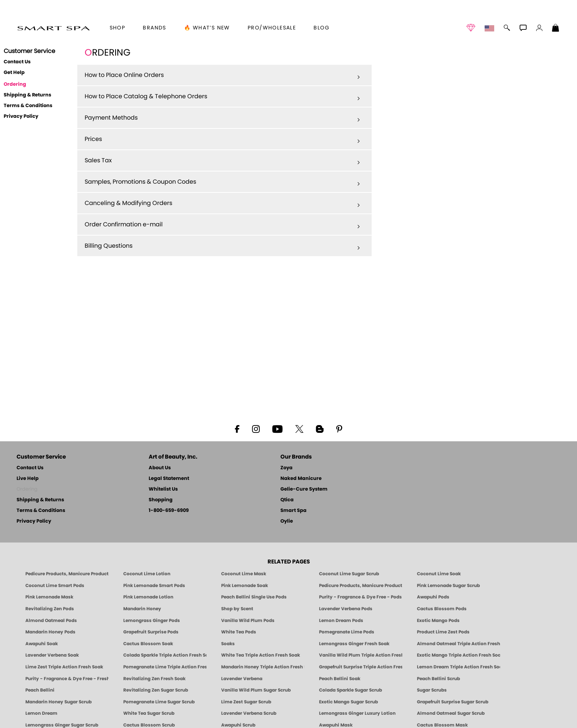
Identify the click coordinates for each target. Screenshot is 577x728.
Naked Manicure (301, 479)
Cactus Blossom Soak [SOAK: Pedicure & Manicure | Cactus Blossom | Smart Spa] (148, 644)
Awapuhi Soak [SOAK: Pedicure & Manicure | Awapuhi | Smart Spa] (42, 644)
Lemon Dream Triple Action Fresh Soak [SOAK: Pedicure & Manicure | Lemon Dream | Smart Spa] (459, 667)
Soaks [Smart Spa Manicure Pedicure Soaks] (228, 644)
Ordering (15, 84)
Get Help (14, 73)
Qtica (287, 500)
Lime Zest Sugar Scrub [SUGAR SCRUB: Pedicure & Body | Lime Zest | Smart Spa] (246, 702)
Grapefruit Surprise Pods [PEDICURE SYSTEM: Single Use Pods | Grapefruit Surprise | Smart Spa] (151, 632)
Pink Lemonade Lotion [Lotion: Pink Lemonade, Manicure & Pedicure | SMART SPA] (148, 597)
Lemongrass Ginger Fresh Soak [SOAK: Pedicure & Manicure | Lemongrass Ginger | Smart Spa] (354, 644)
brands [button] (154, 28)
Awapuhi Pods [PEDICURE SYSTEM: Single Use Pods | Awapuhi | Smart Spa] (433, 597)
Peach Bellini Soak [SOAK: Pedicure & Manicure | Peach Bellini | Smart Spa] (340, 679)
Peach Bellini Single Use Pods (254, 597)
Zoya (286, 468)
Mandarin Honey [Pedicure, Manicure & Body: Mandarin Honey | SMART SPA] (142, 609)
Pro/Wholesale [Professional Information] (272, 28)
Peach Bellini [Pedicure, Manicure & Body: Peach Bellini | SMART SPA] (40, 690)
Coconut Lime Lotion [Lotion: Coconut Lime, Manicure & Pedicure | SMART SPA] (147, 574)
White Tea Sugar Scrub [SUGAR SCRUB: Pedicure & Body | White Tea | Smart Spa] (149, 713)
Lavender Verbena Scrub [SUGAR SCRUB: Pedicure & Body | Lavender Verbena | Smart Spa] (249, 713)
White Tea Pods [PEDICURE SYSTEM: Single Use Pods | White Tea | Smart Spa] (239, 632)
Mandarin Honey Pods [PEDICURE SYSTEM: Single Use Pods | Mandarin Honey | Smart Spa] (50, 632)
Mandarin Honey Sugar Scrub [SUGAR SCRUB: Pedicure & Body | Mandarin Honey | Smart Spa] (59, 702)
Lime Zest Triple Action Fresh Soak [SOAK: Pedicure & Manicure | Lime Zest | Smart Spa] (64, 667)
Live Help (28, 479)
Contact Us (17, 62)
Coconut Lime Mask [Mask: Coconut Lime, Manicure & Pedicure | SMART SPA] (244, 574)
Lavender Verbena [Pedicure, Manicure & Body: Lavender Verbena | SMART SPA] (242, 679)
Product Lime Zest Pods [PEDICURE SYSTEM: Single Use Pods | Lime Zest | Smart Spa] (443, 632)
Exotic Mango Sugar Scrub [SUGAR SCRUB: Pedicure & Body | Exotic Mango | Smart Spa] (348, 702)
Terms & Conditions (28, 106)
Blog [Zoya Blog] (321, 28)
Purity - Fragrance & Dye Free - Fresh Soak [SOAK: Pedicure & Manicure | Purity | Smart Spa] (67, 679)
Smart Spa (293, 511)
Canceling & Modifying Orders (222, 204)
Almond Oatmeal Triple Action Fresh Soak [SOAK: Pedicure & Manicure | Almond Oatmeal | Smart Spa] (459, 644)
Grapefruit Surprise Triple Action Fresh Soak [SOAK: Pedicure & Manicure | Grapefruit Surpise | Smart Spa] (361, 667)
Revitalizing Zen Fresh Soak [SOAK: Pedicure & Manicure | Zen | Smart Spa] (154, 679)
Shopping (161, 500)
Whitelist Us (163, 489)
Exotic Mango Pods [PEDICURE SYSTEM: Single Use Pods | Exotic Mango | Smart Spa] (438, 621)
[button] (54, 28)
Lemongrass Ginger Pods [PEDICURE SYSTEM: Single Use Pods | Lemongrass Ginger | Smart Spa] (152, 621)
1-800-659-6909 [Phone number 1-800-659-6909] (169, 511)
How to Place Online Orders (222, 75)
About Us (160, 468)
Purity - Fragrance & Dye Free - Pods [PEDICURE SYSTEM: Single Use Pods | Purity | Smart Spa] (360, 597)
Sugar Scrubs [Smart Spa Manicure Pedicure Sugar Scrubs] (432, 690)
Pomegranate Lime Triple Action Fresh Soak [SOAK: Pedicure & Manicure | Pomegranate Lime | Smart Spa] (165, 667)
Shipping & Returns (27, 95)
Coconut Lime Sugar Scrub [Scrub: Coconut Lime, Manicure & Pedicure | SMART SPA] (349, 574)
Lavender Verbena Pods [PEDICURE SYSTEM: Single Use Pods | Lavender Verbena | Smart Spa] (346, 609)
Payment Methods (222, 118)
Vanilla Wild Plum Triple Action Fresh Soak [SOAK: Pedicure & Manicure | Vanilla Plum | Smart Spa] (361, 655)
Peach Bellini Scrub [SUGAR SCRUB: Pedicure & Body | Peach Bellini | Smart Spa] (438, 679)
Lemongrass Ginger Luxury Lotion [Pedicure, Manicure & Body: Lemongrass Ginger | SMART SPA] (357, 713)
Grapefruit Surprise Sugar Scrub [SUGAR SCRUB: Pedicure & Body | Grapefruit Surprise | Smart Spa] (453, 702)
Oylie (287, 521)
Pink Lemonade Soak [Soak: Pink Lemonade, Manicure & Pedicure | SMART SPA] (245, 586)
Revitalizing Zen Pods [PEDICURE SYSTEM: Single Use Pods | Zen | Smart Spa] (50, 609)
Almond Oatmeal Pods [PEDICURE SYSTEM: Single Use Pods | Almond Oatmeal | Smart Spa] (51, 621)
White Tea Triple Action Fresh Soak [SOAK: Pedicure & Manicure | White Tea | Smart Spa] (261, 655)
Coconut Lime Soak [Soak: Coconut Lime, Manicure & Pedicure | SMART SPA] (439, 574)
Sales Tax (222, 161)
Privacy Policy (21, 116)
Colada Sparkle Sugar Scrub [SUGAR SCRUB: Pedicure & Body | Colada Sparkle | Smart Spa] (351, 690)
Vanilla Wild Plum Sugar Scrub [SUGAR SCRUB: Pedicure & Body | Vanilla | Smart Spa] (256, 690)
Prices (222, 139)
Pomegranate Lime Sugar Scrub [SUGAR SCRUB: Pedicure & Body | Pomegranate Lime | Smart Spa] (159, 702)
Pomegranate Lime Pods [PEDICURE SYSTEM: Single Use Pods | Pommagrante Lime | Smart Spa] (347, 632)
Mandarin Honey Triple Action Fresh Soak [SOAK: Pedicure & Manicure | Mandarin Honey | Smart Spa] (263, 667)
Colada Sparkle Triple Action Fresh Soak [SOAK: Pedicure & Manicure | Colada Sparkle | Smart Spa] (165, 655)
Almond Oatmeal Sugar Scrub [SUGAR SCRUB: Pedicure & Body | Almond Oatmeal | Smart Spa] (451, 713)
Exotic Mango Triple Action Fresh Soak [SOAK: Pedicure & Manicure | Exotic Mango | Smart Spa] (459, 655)
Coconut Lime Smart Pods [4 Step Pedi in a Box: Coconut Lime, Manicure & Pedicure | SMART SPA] (55, 586)
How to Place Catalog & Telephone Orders (222, 97)
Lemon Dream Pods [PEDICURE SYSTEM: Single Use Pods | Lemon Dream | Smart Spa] (341, 621)
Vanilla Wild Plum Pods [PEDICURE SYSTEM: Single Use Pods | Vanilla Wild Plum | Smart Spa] (248, 621)
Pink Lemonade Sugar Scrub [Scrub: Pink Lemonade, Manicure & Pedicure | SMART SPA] (448, 586)
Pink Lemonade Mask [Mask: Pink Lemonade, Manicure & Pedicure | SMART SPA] (49, 597)
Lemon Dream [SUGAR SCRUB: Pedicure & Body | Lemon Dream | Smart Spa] (41, 713)
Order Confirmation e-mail (222, 225)
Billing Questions (222, 246)
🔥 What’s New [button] (207, 28)
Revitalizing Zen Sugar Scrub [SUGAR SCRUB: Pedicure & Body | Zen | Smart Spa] (156, 690)
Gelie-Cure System (304, 489)
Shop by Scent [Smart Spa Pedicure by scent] (237, 609)
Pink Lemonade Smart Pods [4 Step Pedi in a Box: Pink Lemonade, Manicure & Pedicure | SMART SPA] (154, 586)
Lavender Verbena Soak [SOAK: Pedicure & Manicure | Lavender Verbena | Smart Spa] (52, 655)
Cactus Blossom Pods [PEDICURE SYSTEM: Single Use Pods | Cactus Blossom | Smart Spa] (442, 609)
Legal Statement (169, 479)
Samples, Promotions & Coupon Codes (222, 182)
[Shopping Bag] (556, 29)
